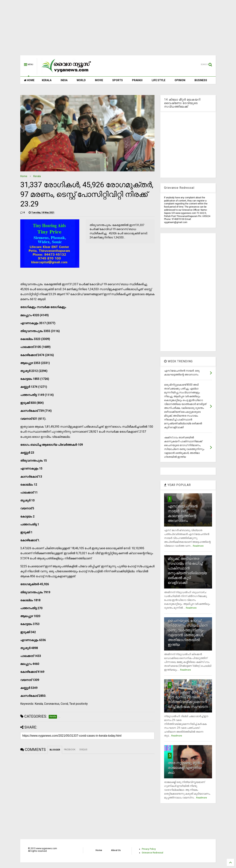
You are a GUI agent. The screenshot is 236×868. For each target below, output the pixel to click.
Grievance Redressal (152, 853)
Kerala (37, 176)
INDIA (64, 80)
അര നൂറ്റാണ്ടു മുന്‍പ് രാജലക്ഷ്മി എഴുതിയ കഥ (185, 768)
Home (24, 176)
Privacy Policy (149, 849)
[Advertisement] (118, 30)
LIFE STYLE (159, 80)
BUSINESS (201, 80)
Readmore (198, 546)
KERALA (47, 80)
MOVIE (99, 80)
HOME (29, 80)
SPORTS (118, 80)
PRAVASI (137, 80)
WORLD (81, 80)
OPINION (180, 80)
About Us (116, 850)
